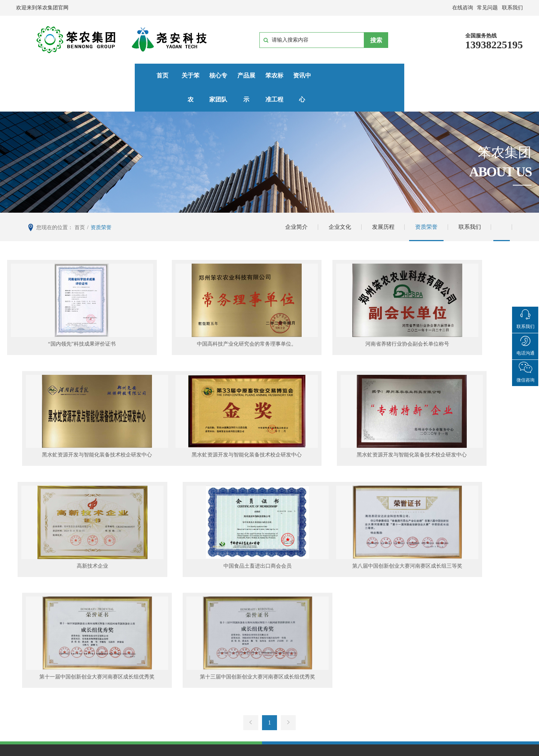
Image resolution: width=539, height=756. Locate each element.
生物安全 (187, 652)
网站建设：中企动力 (297, 751)
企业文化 (332, 204)
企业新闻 (341, 652)
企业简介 (287, 204)
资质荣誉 (422, 204)
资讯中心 (337, 75)
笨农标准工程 (279, 75)
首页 (51, 75)
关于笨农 (108, 75)
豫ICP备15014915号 (294, 742)
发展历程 (377, 204)
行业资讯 (341, 663)
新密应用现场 (270, 652)
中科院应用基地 (273, 663)
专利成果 (109, 663)
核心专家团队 (165, 75)
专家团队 (109, 652)
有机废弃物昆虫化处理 (205, 663)
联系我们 (467, 204)
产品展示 (222, 75)
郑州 (327, 751)
